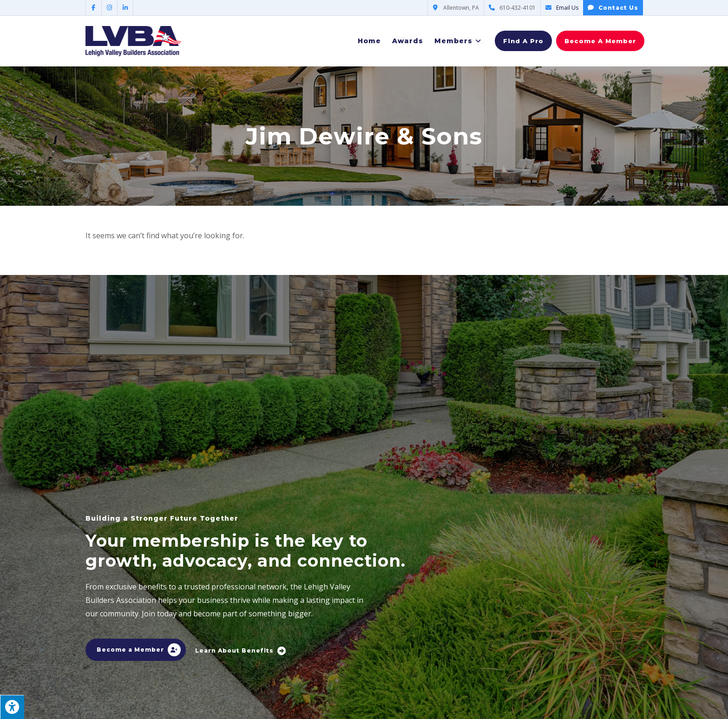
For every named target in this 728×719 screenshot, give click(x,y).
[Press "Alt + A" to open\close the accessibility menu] (12, 707)
